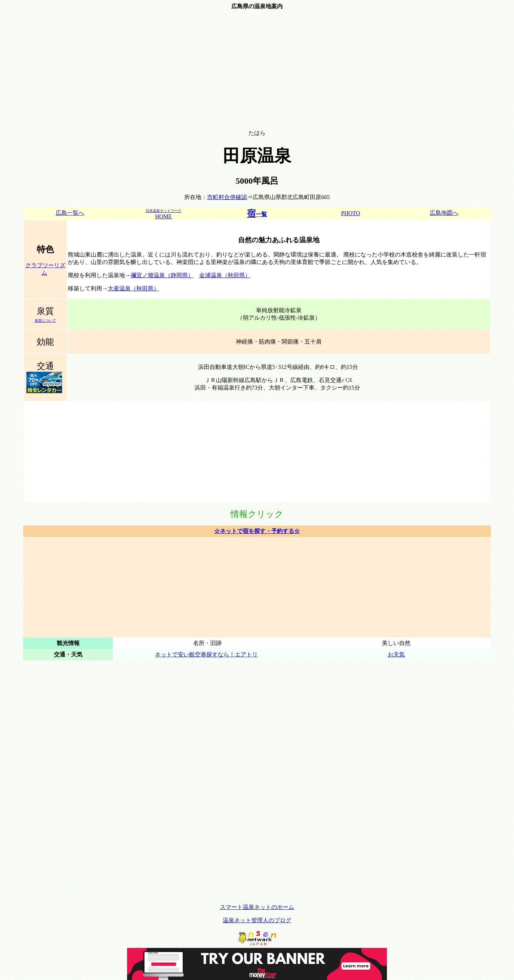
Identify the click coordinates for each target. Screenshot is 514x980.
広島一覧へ (70, 213)
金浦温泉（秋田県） (225, 275)
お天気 (396, 654)
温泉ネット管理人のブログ (257, 920)
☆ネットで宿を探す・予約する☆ (257, 531)
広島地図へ (444, 213)
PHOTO (350, 213)
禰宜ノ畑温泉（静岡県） (162, 275)
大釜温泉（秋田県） (133, 288)
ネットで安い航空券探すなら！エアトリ (206, 654)
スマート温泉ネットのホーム (257, 907)
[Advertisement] (257, 73)
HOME (163, 214)
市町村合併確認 (227, 197)
